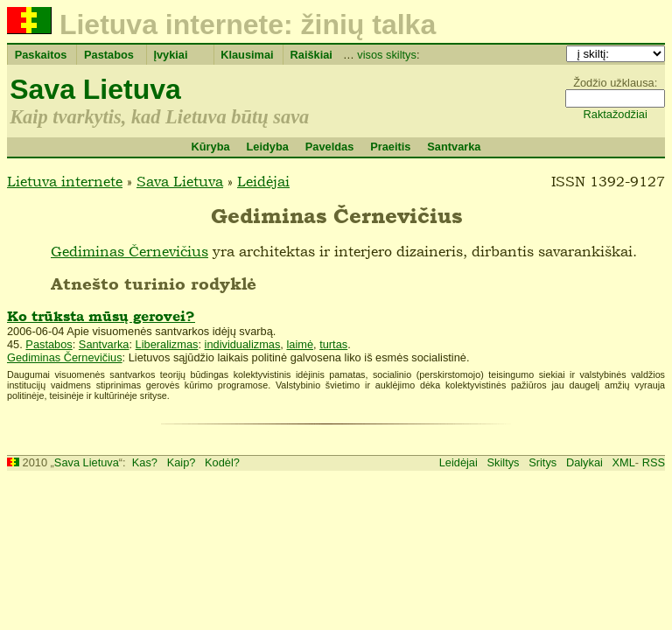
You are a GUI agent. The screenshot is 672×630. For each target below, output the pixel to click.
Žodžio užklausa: (615, 83)
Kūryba (210, 147)
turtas (333, 344)
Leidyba (267, 147)
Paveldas (330, 147)
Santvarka (454, 147)
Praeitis (390, 147)
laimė (300, 344)
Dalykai (584, 462)
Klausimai (247, 55)
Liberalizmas (167, 344)
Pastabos (109, 55)
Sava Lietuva (95, 89)
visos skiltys (387, 55)
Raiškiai (311, 55)
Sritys (542, 462)
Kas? (145, 462)
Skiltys (504, 462)
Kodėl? (222, 462)
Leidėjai (263, 181)
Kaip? (182, 462)
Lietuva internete (65, 181)
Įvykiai (170, 55)
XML (624, 462)
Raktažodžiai (616, 114)
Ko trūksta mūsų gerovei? (101, 316)
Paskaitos (41, 55)
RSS (654, 462)
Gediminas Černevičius (129, 251)
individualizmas (243, 344)
